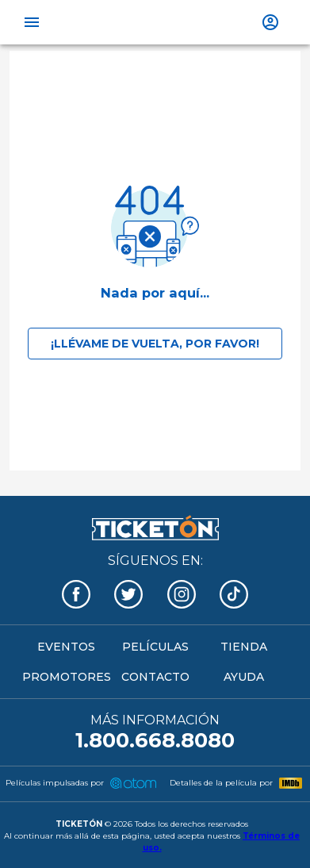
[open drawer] (32, 22)
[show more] (270, 22)
